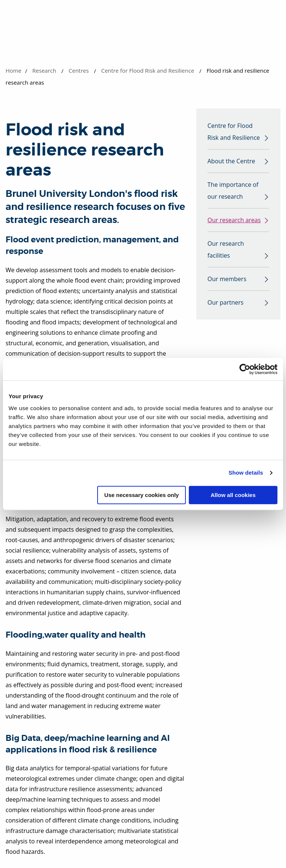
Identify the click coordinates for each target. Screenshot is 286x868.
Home (13, 70)
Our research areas (234, 220)
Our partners (225, 302)
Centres (79, 70)
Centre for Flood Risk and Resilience (148, 70)
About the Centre (231, 161)
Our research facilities (226, 249)
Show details (246, 473)
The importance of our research (233, 191)
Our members (227, 279)
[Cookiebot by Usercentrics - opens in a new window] (245, 369)
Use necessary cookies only (142, 495)
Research (44, 70)
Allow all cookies (233, 495)
